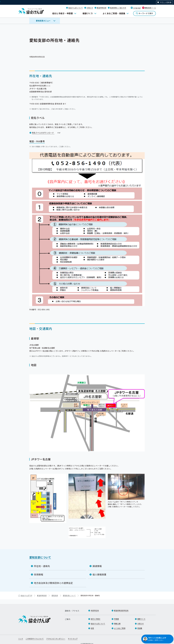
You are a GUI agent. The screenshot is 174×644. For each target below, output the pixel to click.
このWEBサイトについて (35, 639)
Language (137, 8)
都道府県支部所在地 (121, 611)
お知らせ (90, 8)
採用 (92, 628)
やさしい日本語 (166, 2)
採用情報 (39, 574)
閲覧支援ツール (150, 8)
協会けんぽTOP (27, 595)
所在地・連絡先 (42, 566)
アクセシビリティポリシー (56, 639)
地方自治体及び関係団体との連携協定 (53, 583)
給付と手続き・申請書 (63, 13)
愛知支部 (55, 595)
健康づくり (88, 13)
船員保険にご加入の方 (118, 8)
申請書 (116, 619)
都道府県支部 (102, 8)
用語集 (140, 628)
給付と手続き (96, 619)
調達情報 (97, 566)
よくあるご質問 (120, 628)
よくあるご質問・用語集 (114, 13)
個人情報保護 (99, 574)
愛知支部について (40, 557)
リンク (21, 639)
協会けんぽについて (76, 8)
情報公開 (117, 624)
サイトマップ (73, 639)
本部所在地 (95, 611)
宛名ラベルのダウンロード (46, 133)
